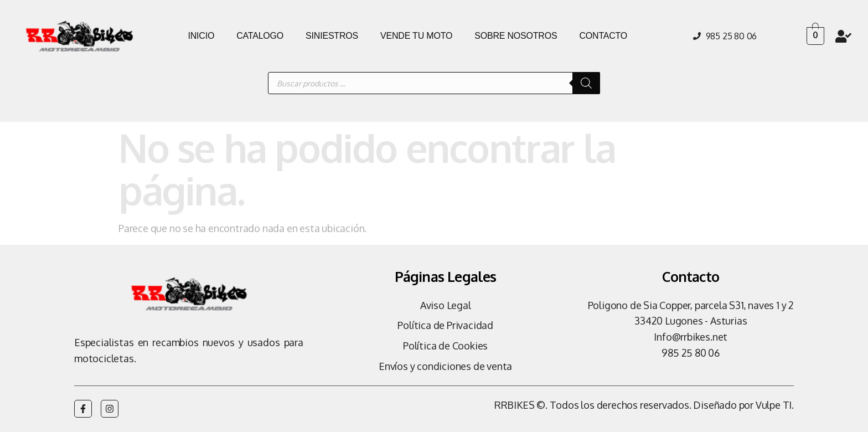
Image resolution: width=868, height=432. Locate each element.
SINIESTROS (332, 36)
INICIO (201, 36)
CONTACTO (603, 36)
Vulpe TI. (775, 405)
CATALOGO (260, 36)
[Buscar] (586, 83)
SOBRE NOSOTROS (516, 36)
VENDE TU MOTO (416, 36)
